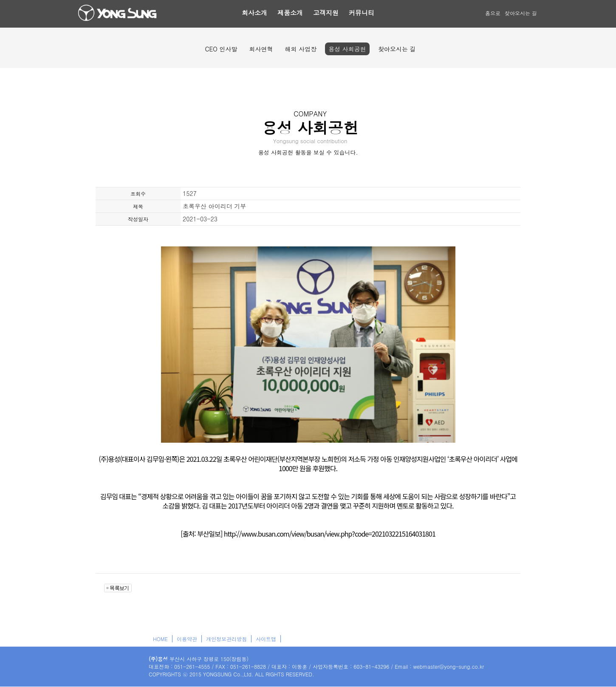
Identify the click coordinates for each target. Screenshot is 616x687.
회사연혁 (261, 49)
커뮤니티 (362, 13)
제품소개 (290, 13)
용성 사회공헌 (347, 49)
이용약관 (187, 639)
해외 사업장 (301, 49)
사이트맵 (266, 639)
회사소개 (254, 13)
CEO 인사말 (221, 49)
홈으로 (493, 13)
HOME (160, 639)
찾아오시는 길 (521, 13)
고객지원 (326, 13)
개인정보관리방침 (226, 639)
